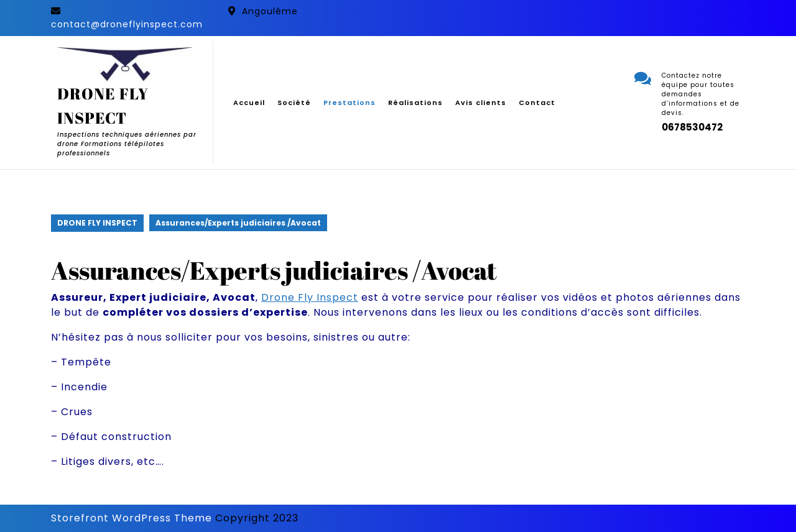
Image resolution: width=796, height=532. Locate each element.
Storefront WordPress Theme (132, 518)
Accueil (249, 103)
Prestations (349, 103)
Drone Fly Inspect (310, 297)
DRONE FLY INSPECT (97, 223)
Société (294, 103)
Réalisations (415, 103)
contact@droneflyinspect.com (127, 24)
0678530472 (692, 127)
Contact (537, 103)
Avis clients (481, 103)
